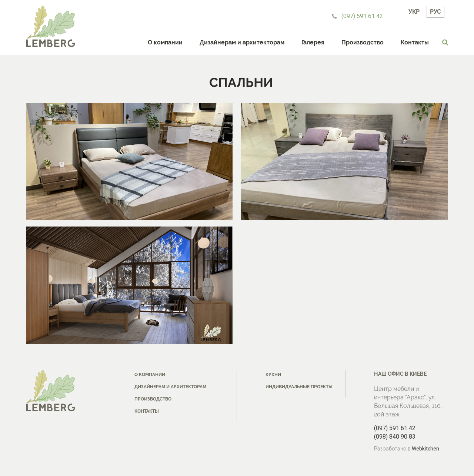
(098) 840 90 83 (395, 437)
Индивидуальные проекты (299, 387)
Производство (363, 42)
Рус (435, 12)
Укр (414, 12)
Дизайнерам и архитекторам (242, 42)
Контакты (415, 42)
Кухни (273, 375)
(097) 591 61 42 (362, 16)
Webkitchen (425, 449)
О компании (165, 42)
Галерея (313, 42)
